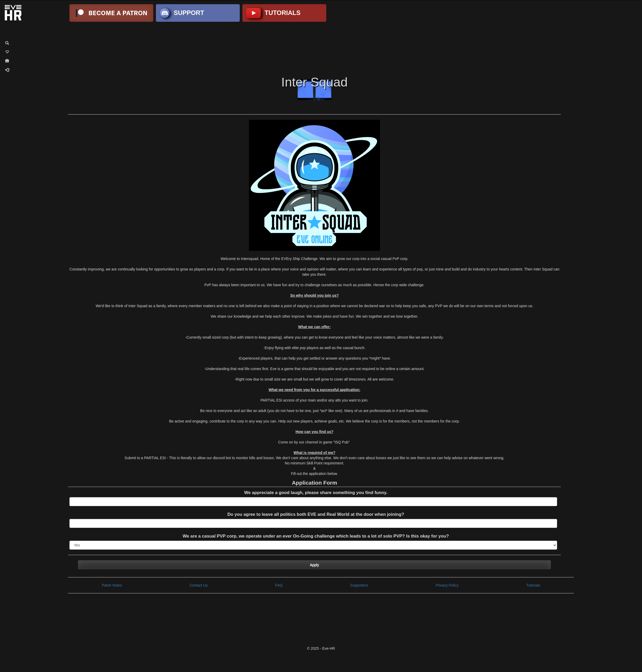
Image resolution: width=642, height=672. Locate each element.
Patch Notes (112, 585)
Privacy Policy (447, 585)
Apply (314, 565)
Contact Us (198, 585)
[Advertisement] (321, 47)
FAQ (279, 585)
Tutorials (533, 585)
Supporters (359, 585)
